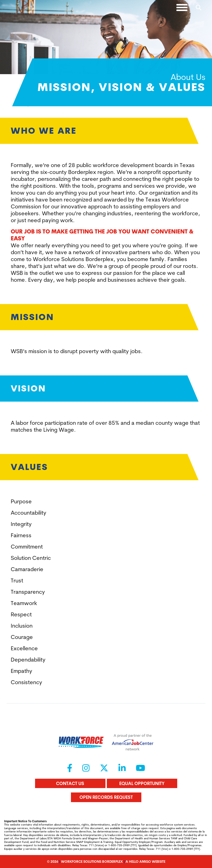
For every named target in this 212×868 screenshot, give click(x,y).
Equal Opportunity (142, 783)
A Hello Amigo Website (145, 862)
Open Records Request (106, 797)
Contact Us (70, 783)
